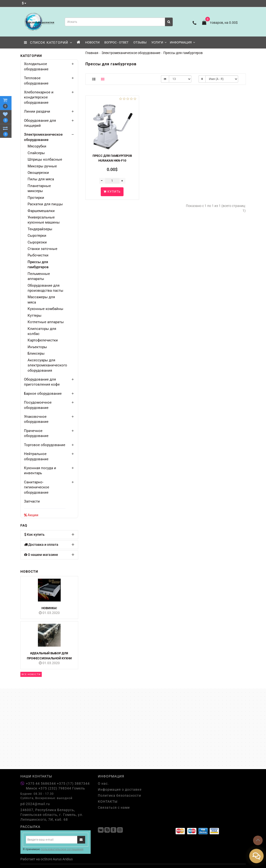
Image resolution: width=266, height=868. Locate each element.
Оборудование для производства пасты (45, 288)
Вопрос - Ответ (116, 42)
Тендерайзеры (40, 229)
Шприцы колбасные (45, 159)
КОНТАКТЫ (108, 801)
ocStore (46, 859)
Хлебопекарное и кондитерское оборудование (39, 97)
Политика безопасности (119, 795)
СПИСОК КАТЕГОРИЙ (48, 42)
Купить (112, 192)
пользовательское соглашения (62, 849)
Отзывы (140, 42)
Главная (92, 53)
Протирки (36, 198)
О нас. (103, 783)
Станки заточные (42, 249)
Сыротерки (37, 236)
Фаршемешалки (41, 211)
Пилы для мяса (41, 179)
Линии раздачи (37, 111)
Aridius (68, 859)
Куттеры (35, 316)
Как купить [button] (49, 535)
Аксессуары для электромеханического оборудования (46, 365)
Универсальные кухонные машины (44, 220)
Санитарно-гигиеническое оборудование (37, 487)
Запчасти (32, 501)
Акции (33, 515)
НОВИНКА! (49, 608)
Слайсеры (36, 153)
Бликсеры (36, 353)
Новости (92, 42)
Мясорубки (37, 146)
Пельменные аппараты (39, 276)
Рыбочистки (38, 255)
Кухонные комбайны (45, 309)
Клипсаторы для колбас (42, 331)
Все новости (31, 674)
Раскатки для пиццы (45, 204)
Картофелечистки (43, 340)
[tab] (49, 535)
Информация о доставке (120, 789)
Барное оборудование (43, 394)
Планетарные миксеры (39, 188)
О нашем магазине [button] (49, 555)
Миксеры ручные (42, 166)
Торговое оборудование (45, 445)
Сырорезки (37, 242)
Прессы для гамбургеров (38, 264)
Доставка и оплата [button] (49, 545)
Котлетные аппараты (46, 322)
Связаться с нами (114, 807)
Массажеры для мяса (41, 300)
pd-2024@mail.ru (35, 804)
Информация (182, 42)
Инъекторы (37, 347)
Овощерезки (38, 173)
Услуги (159, 42)
